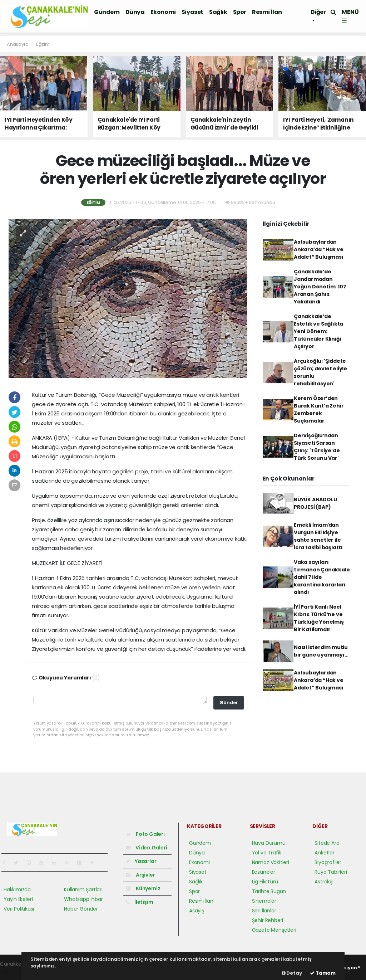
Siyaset (192, 12)
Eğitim (43, 44)
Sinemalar (264, 901)
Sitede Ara (327, 843)
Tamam (323, 973)
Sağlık (218, 12)
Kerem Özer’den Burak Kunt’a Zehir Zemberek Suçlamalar (319, 409)
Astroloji (324, 882)
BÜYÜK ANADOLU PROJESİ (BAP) (315, 503)
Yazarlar (141, 861)
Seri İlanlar (264, 911)
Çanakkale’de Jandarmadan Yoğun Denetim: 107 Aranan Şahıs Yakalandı (320, 287)
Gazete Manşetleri (274, 930)
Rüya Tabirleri (331, 872)
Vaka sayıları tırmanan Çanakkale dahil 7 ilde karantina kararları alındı (322, 577)
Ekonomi (163, 12)
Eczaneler (264, 872)
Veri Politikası (19, 909)
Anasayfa (18, 44)
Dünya (135, 12)
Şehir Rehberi (268, 920)
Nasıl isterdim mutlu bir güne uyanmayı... (321, 651)
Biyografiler (328, 862)
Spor (240, 12)
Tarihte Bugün (269, 891)
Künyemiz (143, 888)
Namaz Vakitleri (271, 862)
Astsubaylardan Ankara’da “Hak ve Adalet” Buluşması (319, 249)
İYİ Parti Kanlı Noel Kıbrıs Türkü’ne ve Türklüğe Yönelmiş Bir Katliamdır (319, 618)
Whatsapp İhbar (83, 899)
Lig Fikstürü (265, 882)
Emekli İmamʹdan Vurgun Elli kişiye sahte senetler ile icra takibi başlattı (318, 536)
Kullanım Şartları (83, 889)
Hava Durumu (269, 843)
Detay (292, 973)
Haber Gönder (81, 909)
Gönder (229, 703)
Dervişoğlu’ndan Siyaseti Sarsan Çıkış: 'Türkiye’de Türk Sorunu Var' (317, 447)
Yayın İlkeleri (18, 899)
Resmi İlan (267, 12)
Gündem (107, 12)
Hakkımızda (17, 889)
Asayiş (197, 911)
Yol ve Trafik (267, 853)
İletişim (139, 902)
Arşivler (140, 875)
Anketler (324, 853)
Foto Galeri (145, 834)
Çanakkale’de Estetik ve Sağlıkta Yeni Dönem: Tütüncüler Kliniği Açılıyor (318, 331)
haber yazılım (16, 971)
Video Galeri (146, 848)
